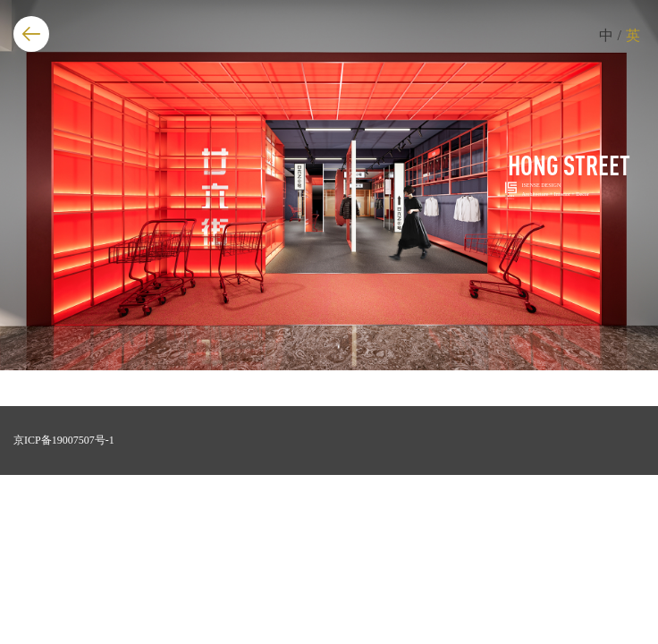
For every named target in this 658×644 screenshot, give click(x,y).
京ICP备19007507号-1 (64, 440)
